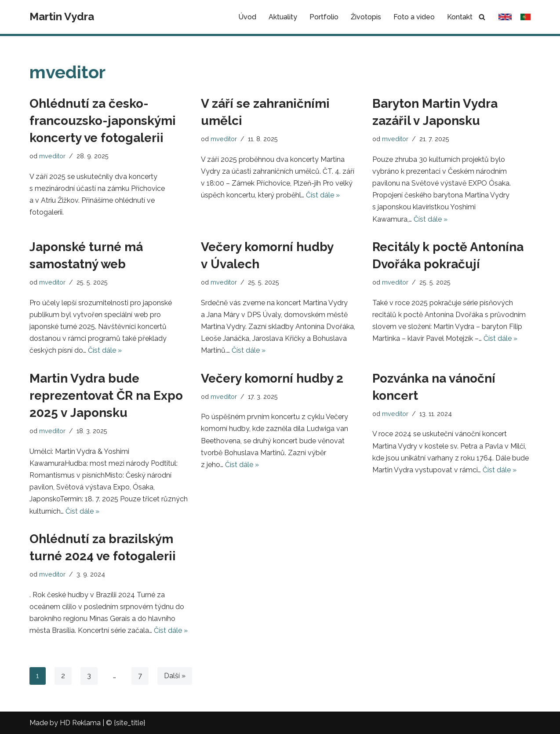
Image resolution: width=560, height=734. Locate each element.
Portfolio (324, 17)
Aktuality (283, 17)
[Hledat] (482, 17)
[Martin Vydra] (62, 17)
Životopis (366, 17)
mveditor (52, 156)
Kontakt (460, 17)
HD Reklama (80, 723)
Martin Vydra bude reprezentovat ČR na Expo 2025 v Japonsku (106, 396)
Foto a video (414, 17)
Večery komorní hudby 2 (272, 378)
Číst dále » (323, 195)
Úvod (247, 17)
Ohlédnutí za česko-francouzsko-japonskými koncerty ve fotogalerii (103, 121)
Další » (175, 676)
